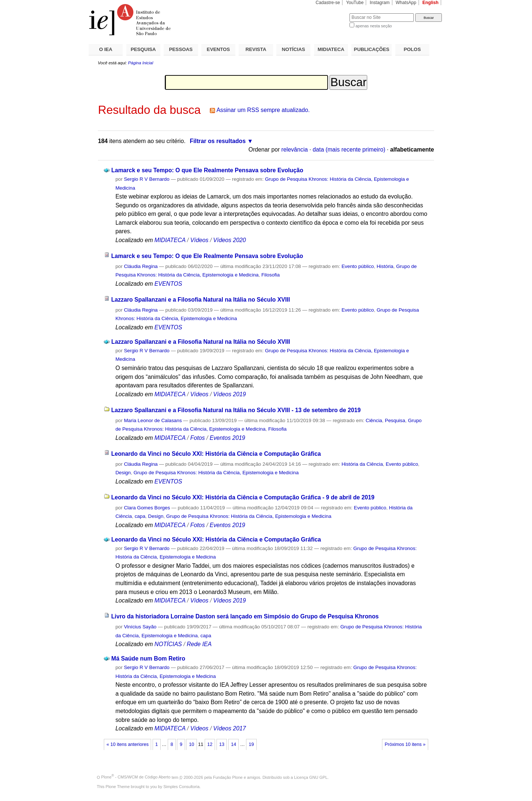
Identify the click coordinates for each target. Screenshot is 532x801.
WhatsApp (406, 3)
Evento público (358, 266)
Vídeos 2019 (229, 394)
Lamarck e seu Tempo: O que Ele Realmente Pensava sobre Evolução (207, 170)
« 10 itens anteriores (127, 744)
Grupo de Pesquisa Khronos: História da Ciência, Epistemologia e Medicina (216, 473)
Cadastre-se (328, 3)
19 (251, 744)
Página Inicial (140, 63)
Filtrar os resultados (218, 141)
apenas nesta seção (374, 26)
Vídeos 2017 (229, 728)
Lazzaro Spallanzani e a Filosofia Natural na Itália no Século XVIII (201, 300)
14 (233, 744)
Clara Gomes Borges (147, 508)
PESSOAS (181, 49)
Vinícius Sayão (140, 627)
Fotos (197, 438)
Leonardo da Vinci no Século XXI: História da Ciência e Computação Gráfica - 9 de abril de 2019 (243, 497)
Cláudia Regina (141, 266)
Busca (332, 13)
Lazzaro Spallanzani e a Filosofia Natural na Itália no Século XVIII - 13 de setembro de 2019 (236, 410)
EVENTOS (219, 49)
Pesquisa (395, 420)
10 (192, 744)
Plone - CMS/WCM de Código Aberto (136, 777)
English (430, 3)
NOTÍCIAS (294, 49)
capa (140, 516)
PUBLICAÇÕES (372, 49)
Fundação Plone (228, 777)
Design (123, 473)
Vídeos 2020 (229, 240)
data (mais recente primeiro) (349, 150)
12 (210, 744)
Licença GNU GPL (311, 777)
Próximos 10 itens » (405, 744)
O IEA (106, 49)
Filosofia (270, 275)
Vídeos (199, 240)
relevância (295, 150)
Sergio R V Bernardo (146, 179)
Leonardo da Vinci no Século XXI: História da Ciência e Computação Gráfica (216, 454)
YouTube (355, 3)
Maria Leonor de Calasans (153, 420)
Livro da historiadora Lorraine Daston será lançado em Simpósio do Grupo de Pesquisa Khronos (245, 616)
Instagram (380, 3)
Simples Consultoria (181, 787)
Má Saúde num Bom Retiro (148, 659)
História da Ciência (362, 464)
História (385, 266)
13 (222, 744)
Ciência (374, 420)
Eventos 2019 (227, 438)
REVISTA (256, 49)
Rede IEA (199, 644)
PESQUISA (143, 49)
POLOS (412, 49)
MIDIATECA (331, 49)
